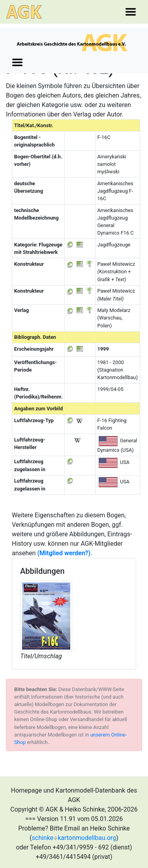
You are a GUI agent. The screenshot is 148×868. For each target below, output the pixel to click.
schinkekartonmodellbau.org (74, 838)
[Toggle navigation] (131, 12)
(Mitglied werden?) (64, 553)
